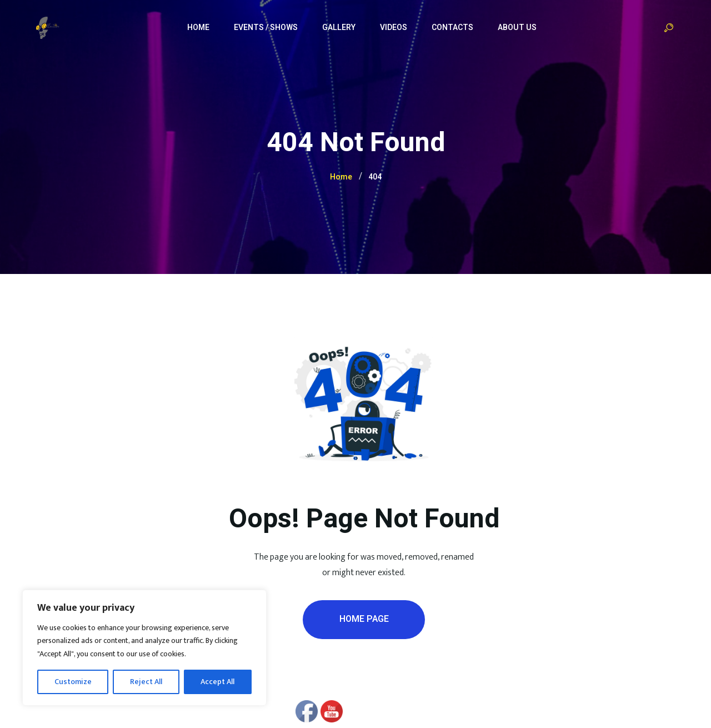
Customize (73, 682)
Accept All (217, 682)
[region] (144, 648)
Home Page (364, 619)
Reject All (146, 682)
